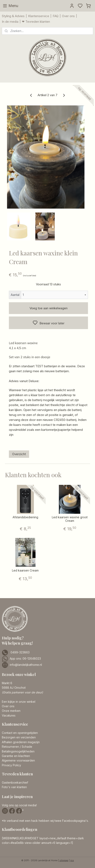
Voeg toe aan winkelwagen (49, 308)
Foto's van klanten (14, 787)
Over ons (68, 16)
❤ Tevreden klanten (36, 22)
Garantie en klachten (16, 756)
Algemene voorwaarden (18, 760)
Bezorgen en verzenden (19, 737)
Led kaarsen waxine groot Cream (70, 519)
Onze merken (11, 711)
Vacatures (9, 715)
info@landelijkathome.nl (26, 665)
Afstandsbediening (25, 517)
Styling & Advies (13, 16)
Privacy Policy (11, 765)
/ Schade (26, 747)
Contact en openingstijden (20, 733)
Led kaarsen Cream (25, 570)
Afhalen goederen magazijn (21, 742)
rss (72, 860)
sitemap (64, 860)
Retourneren (10, 747)
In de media (10, 22)
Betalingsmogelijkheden (18, 751)
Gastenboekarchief (15, 782)
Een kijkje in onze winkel (19, 702)
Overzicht (19, 454)
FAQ (56, 16)
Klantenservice (39, 16)
